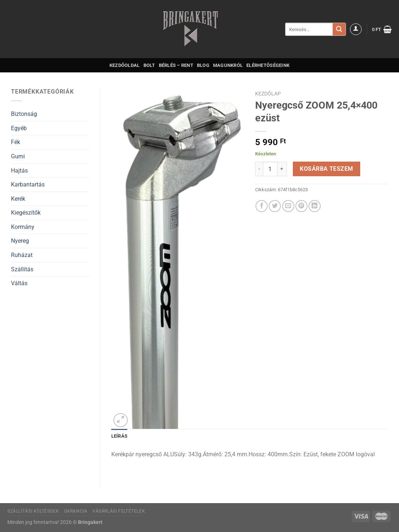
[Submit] (339, 29)
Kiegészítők (26, 213)
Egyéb (19, 128)
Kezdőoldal (125, 65)
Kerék (18, 199)
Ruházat (22, 255)
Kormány (23, 227)
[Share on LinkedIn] (315, 206)
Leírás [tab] (120, 436)
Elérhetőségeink (268, 65)
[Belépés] (356, 29)
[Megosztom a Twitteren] (275, 206)
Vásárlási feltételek (119, 511)
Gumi (18, 156)
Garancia (76, 511)
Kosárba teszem (327, 169)
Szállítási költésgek (33, 511)
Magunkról (228, 65)
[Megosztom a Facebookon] (262, 206)
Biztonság (24, 114)
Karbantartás (28, 184)
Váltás (19, 283)
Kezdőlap (268, 94)
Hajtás (19, 171)
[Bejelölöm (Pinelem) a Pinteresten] (301, 206)
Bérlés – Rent (176, 65)
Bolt (149, 65)
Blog (203, 65)
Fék (16, 142)
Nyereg (20, 241)
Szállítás (22, 269)
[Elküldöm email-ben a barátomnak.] (288, 206)
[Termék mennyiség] (270, 169)
